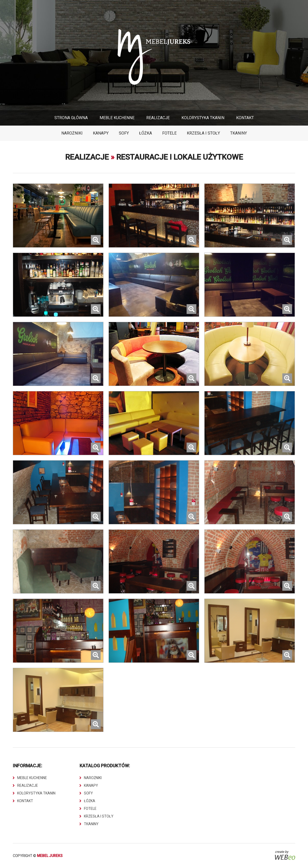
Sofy (124, 133)
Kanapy (101, 133)
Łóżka (146, 133)
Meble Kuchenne (117, 118)
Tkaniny (239, 133)
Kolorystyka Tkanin (203, 118)
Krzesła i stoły (203, 133)
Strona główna (71, 118)
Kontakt (245, 118)
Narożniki (72, 133)
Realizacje (158, 118)
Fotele (169, 133)
